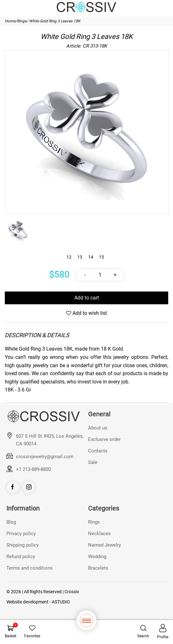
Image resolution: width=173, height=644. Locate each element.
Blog (11, 522)
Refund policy (21, 557)
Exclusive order (104, 439)
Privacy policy (21, 534)
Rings (22, 21)
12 (69, 257)
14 (91, 257)
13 (80, 257)
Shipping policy (23, 545)
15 (102, 257)
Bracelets (98, 568)
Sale (93, 462)
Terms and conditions (30, 568)
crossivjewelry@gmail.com (45, 457)
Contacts (98, 451)
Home (10, 21)
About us (98, 428)
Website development (27, 602)
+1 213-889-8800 (33, 469)
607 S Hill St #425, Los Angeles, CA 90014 (50, 440)
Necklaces (99, 534)
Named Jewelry (105, 545)
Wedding (97, 557)
